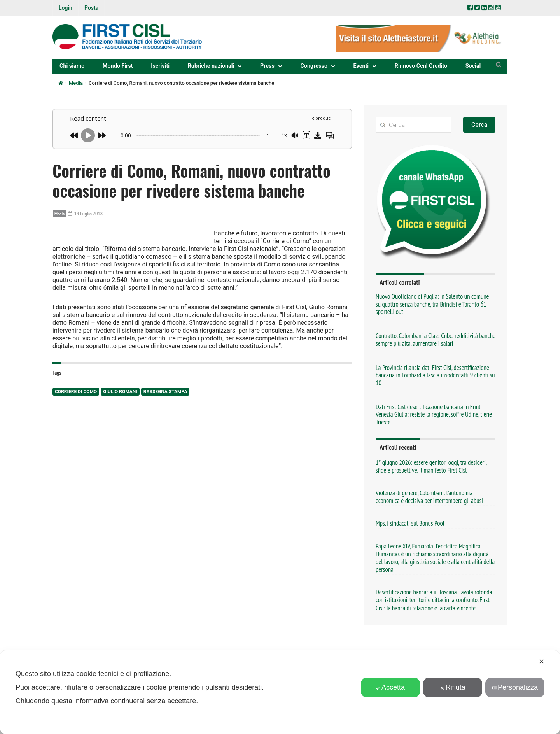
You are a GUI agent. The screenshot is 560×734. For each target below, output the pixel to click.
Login (66, 8)
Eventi (361, 66)
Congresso (314, 66)
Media (76, 83)
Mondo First (118, 66)
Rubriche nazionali (211, 66)
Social (473, 66)
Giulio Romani (120, 447)
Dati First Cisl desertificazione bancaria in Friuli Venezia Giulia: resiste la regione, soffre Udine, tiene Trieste (434, 414)
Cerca (479, 125)
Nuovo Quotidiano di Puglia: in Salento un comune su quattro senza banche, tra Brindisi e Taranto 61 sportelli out (432, 304)
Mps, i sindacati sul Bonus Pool (410, 523)
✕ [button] (542, 662)
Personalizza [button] (515, 687)
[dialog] (280, 692)
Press (267, 66)
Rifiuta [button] (453, 687)
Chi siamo (72, 66)
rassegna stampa (165, 447)
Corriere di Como (76, 447)
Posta (91, 8)
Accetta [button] (390, 687)
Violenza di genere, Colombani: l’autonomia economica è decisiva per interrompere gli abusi (429, 497)
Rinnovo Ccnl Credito (421, 66)
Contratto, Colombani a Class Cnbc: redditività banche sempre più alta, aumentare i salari (436, 339)
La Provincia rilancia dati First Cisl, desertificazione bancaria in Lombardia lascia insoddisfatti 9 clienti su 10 (435, 375)
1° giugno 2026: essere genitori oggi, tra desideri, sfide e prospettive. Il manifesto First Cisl (431, 466)
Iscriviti (160, 66)
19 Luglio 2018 (86, 214)
